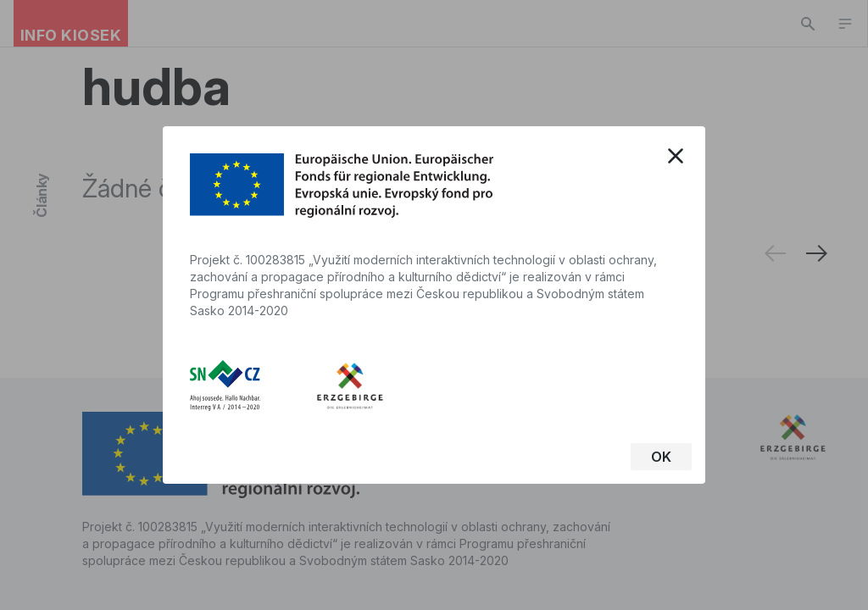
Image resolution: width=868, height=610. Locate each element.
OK (661, 457)
